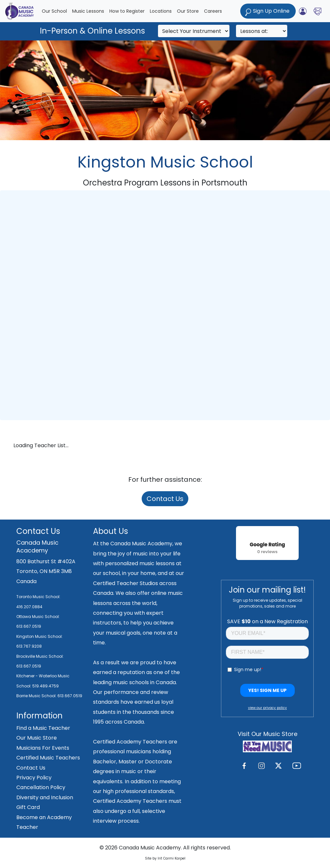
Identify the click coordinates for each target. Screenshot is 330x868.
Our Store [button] (188, 11)
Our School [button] (54, 11)
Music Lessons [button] (88, 11)
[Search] (194, 31)
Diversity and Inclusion (45, 797)
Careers (213, 11)
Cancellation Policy (41, 787)
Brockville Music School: (40, 656)
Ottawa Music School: (38, 617)
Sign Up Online (268, 12)
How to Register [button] (127, 11)
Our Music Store (37, 738)
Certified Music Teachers (48, 758)
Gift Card (28, 807)
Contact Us (165, 499)
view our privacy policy (267, 708)
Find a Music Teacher (43, 728)
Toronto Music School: (38, 597)
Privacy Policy (34, 778)
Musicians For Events (43, 748)
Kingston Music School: (39, 636)
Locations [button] (161, 11)
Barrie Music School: (37, 696)
